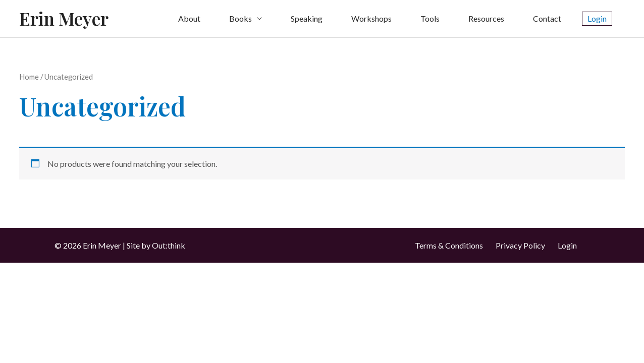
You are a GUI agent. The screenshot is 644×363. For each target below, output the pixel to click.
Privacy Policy (520, 245)
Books (240, 18)
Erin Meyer (64, 18)
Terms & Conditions (449, 245)
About (189, 18)
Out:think (169, 245)
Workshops (371, 18)
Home (29, 77)
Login (567, 245)
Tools (430, 18)
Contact (547, 18)
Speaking (307, 18)
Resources (486, 18)
